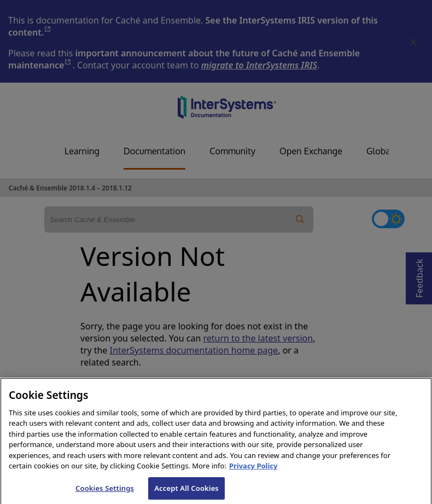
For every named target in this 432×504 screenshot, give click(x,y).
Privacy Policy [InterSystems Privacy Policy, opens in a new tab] (253, 473)
